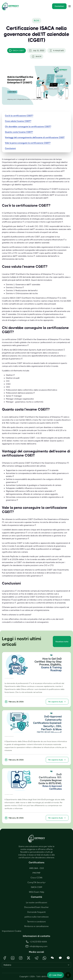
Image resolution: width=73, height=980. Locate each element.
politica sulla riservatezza (37, 917)
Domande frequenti (36, 912)
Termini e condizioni (36, 922)
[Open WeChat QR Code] (52, 958)
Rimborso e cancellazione (36, 926)
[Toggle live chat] (55, 975)
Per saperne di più (57, 702)
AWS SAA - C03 (37, 868)
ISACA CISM (36, 887)
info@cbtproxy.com (39, 946)
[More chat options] (68, 975)
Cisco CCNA (36, 878)
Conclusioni (10, 148)
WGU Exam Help (37, 892)
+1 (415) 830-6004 (36, 942)
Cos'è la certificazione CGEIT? (19, 116)
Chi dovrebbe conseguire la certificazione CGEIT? (28, 127)
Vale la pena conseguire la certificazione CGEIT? (28, 143)
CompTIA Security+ (37, 882)
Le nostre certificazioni (37, 903)
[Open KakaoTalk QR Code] (60, 958)
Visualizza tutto (62, 642)
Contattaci (59, 6)
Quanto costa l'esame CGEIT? (19, 132)
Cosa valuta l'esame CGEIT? (18, 121)
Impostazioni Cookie (12, 931)
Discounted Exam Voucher (36, 907)
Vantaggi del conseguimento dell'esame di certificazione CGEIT (35, 137)
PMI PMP (36, 873)
